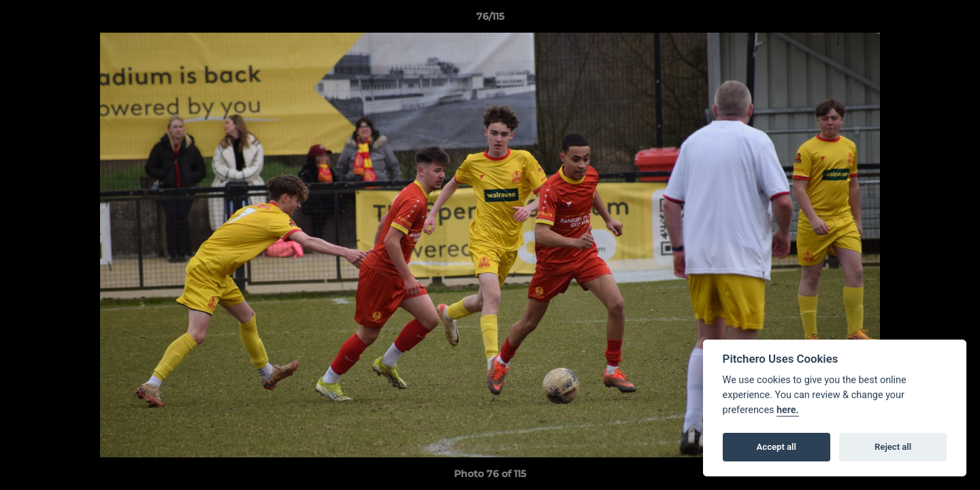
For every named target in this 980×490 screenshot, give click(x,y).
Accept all (777, 447)
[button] (955, 20)
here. (788, 410)
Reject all (893, 447)
